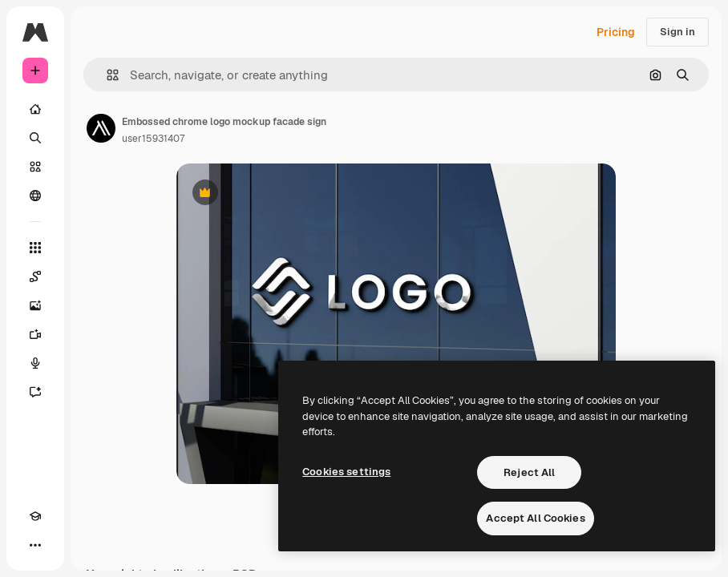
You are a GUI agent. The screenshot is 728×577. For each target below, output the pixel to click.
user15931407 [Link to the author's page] (153, 139)
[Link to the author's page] (101, 128)
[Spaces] (35, 276)
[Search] (35, 138)
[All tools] (35, 248)
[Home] (35, 109)
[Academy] (35, 516)
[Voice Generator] (35, 363)
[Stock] (35, 167)
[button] (106, 75)
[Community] (35, 196)
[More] (35, 545)
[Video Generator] (35, 334)
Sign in (677, 32)
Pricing (616, 32)
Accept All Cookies (535, 518)
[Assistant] (35, 392)
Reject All (529, 472)
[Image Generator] (35, 305)
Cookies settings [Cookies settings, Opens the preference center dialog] (346, 472)
